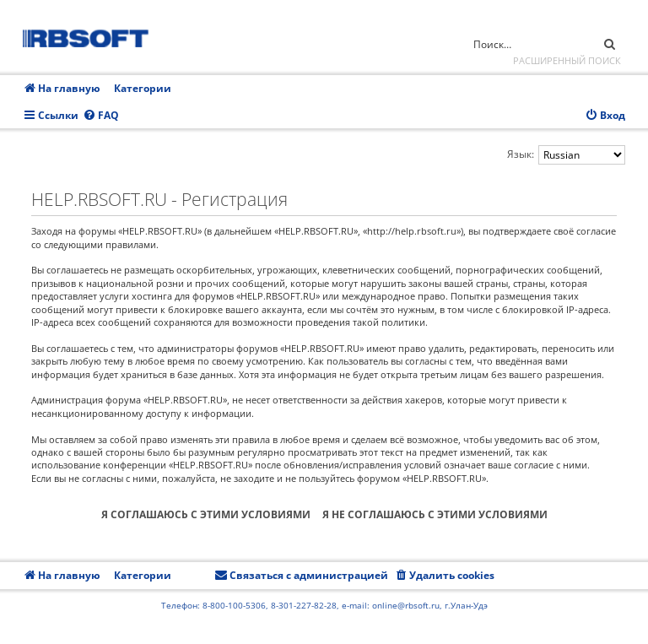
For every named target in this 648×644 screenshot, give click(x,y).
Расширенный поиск (567, 60)
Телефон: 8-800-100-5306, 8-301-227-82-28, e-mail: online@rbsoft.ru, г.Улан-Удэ (324, 605)
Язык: (521, 154)
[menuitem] (101, 116)
